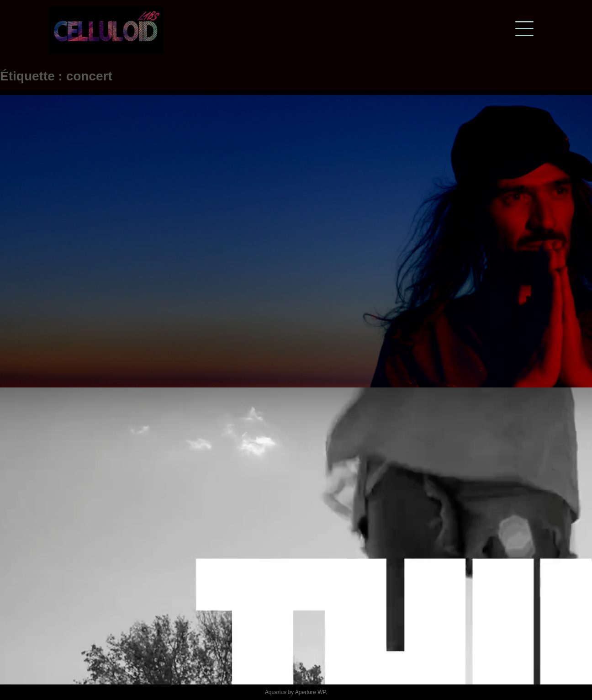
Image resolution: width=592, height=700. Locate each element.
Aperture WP (310, 692)
